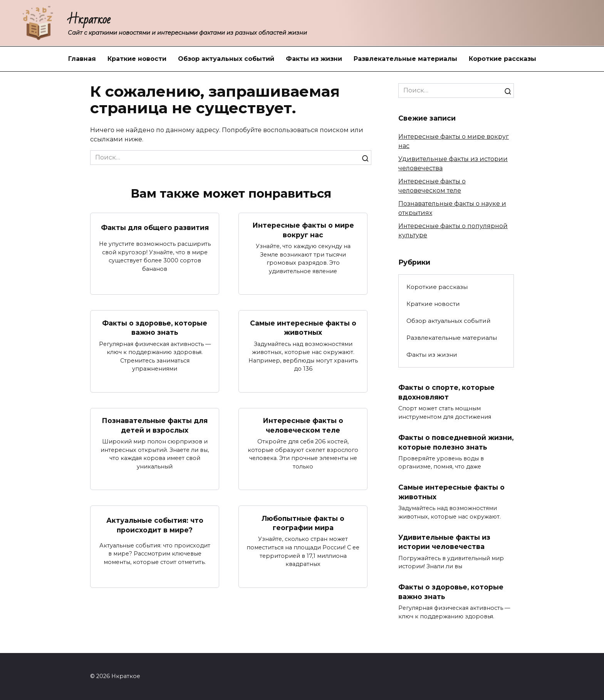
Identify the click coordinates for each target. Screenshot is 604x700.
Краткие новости (137, 59)
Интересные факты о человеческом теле (303, 425)
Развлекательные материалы (405, 59)
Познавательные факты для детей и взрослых (155, 425)
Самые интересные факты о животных (303, 327)
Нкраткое (89, 19)
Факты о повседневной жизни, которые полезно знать (445, 447)
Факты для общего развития (155, 227)
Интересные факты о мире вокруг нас (303, 230)
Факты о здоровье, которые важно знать (155, 327)
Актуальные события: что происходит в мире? (155, 525)
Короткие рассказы (502, 59)
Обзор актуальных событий (226, 59)
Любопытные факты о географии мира (303, 523)
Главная (82, 59)
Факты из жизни (314, 59)
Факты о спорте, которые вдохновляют (447, 392)
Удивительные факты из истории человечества (445, 551)
